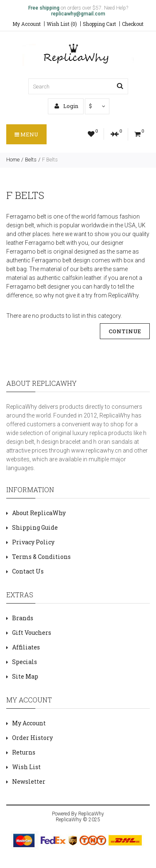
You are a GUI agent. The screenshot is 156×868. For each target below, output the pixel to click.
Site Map (25, 676)
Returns (24, 752)
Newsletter (29, 781)
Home (13, 160)
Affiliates (26, 647)
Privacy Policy (33, 542)
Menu (26, 134)
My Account (27, 24)
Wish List (26, 767)
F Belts (50, 160)
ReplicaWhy (91, 814)
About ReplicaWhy (39, 513)
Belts (31, 160)
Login (66, 106)
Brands (23, 618)
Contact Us (28, 571)
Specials (25, 662)
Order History (32, 738)
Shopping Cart (99, 24)
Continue (125, 331)
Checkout (133, 24)
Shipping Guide (35, 527)
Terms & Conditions (41, 557)
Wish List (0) (62, 24)
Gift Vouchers (32, 633)
